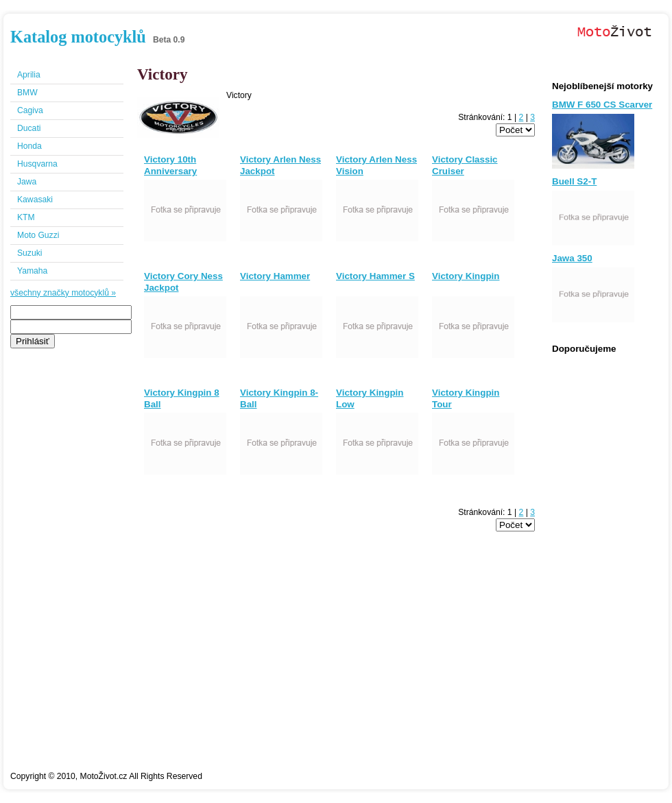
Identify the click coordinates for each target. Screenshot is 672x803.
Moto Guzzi (38, 235)
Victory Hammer (275, 276)
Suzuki (30, 253)
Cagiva (30, 110)
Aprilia (29, 75)
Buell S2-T (574, 181)
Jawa (27, 182)
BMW (27, 93)
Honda (29, 146)
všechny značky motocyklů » (63, 293)
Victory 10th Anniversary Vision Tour (170, 171)
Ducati (29, 128)
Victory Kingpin (466, 276)
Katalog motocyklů (78, 37)
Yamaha (32, 271)
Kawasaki (35, 200)
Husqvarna (37, 164)
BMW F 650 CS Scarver (602, 105)
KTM (26, 217)
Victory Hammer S (375, 276)
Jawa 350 (572, 258)
